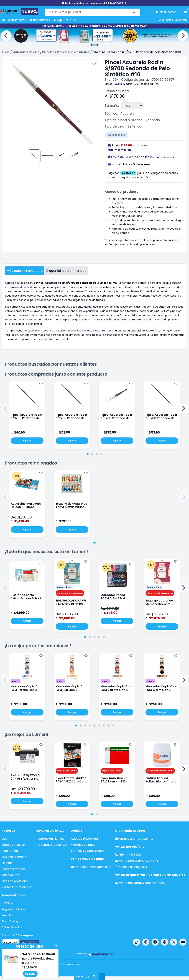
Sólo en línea (64, 587)
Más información (119, 150)
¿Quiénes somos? (14, 857)
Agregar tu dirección (173, 20)
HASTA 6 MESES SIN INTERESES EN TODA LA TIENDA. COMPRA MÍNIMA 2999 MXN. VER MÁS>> (95, 26)
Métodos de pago (83, 845)
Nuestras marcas (13, 869)
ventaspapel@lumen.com (93, 867)
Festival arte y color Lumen (94, 331)
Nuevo (16, 681)
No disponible (117, 135)
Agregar (27, 441)
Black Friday (10, 921)
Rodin (118, 84)
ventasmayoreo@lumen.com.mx (142, 883)
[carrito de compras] (185, 12)
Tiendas (7, 863)
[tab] (88, 454)
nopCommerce (103, 954)
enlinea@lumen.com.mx (136, 839)
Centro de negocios (133, 867)
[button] (6, 408)
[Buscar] (134, 12)
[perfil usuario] (166, 12)
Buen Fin (7, 915)
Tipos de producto (14, 881)
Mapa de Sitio (11, 875)
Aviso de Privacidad (84, 839)
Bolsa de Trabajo (13, 845)
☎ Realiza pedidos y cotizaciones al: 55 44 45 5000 (92, 3)
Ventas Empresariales (17, 887)
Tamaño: (112, 106)
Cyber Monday (12, 927)
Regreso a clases (13, 909)
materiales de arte (17, 287)
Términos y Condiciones (87, 851)
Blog (4, 839)
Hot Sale (7, 903)
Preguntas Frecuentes (51, 845)
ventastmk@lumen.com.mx (139, 861)
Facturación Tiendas (50, 839)
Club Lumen (10, 851)
